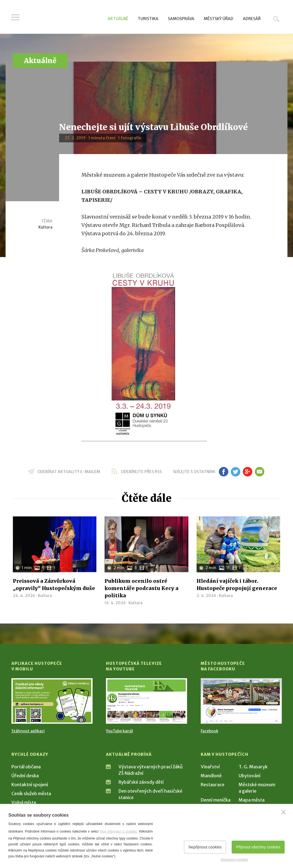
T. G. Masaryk (253, 767)
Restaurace (213, 785)
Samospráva (181, 19)
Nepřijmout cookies (205, 847)
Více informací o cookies (118, 831)
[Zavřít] (284, 812)
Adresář (252, 19)
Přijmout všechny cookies (258, 847)
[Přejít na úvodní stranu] (65, 18)
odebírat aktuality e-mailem (69, 472)
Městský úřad (219, 19)
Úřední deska (25, 776)
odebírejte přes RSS (141, 472)
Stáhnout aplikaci (28, 731)
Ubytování (250, 776)
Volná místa (24, 802)
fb (224, 472)
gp (248, 472)
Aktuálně (118, 19)
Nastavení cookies (234, 860)
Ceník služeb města (31, 793)
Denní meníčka (216, 800)
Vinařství (210, 767)
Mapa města (252, 800)
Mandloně (211, 776)
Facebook (210, 731)
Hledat (276, 19)
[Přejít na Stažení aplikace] (52, 701)
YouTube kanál (119, 731)
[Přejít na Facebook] (241, 701)
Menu (16, 17)
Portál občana (26, 767)
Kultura (45, 227)
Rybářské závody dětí (141, 782)
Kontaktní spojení (30, 785)
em (260, 472)
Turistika (148, 19)
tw (236, 472)
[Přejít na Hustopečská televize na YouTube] (146, 701)
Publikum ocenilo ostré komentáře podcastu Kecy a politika (141, 588)
